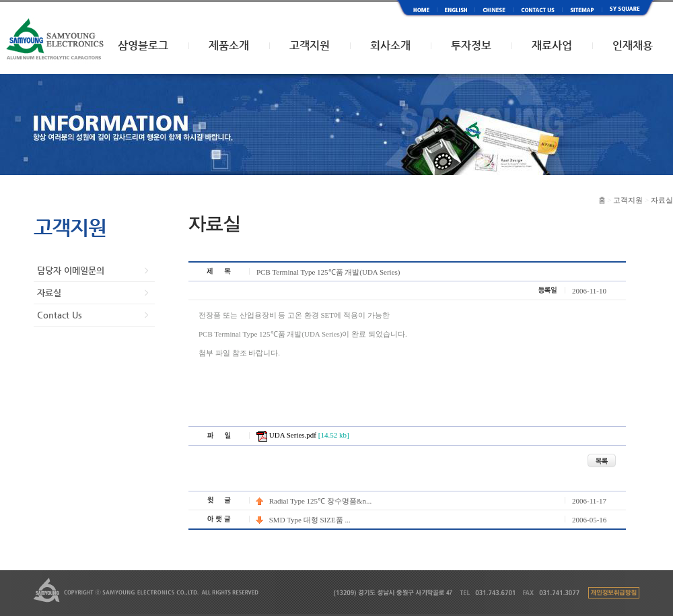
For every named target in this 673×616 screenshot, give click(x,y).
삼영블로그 (143, 45)
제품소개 (229, 45)
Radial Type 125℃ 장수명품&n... (314, 501)
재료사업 (552, 45)
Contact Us (60, 315)
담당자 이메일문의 (71, 270)
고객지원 (310, 45)
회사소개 (390, 45)
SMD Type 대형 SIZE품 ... (303, 520)
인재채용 (633, 45)
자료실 (49, 293)
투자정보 (471, 45)
